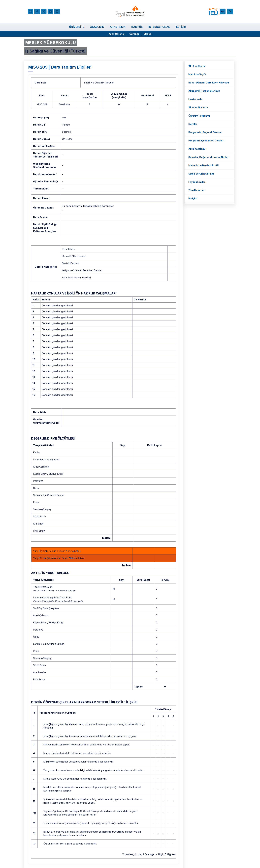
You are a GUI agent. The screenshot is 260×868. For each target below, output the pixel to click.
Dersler (193, 124)
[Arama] (230, 12)
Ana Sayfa (197, 66)
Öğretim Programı (199, 116)
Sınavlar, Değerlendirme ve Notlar (208, 157)
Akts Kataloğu (197, 149)
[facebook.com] (37, 12)
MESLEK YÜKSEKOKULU (50, 43)
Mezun (148, 34)
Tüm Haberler (196, 190)
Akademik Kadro (198, 107)
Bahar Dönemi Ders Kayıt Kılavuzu (209, 83)
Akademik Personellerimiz (204, 91)
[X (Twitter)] (44, 12)
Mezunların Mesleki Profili (204, 165)
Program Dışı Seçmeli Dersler (206, 141)
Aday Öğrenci (117, 34)
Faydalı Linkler (197, 182)
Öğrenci (134, 34)
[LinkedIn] (57, 12)
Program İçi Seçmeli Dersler (205, 132)
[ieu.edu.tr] (130, 12)
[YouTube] (50, 12)
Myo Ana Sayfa (197, 74)
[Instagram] (31, 12)
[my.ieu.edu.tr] (213, 11)
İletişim (193, 198)
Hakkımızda (195, 99)
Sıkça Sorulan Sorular (201, 174)
